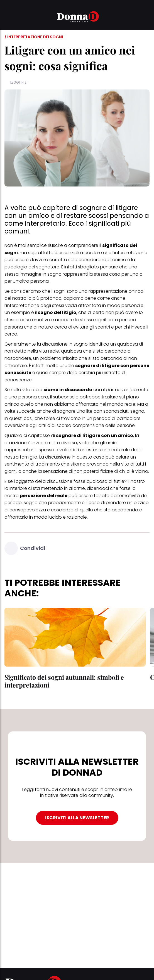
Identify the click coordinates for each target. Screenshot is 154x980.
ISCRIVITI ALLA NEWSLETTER (77, 818)
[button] (8, 18)
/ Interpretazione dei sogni (34, 37)
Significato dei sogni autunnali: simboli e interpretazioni (64, 681)
